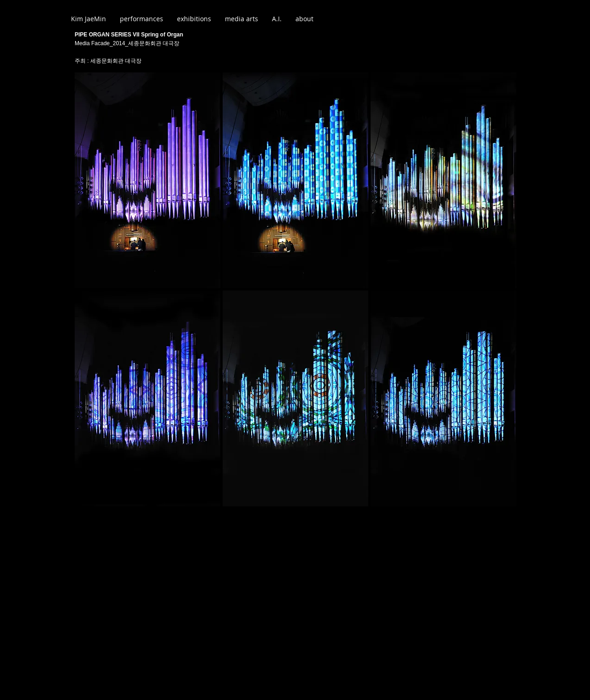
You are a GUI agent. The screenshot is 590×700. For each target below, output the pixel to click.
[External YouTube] (295, 600)
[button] (147, 180)
